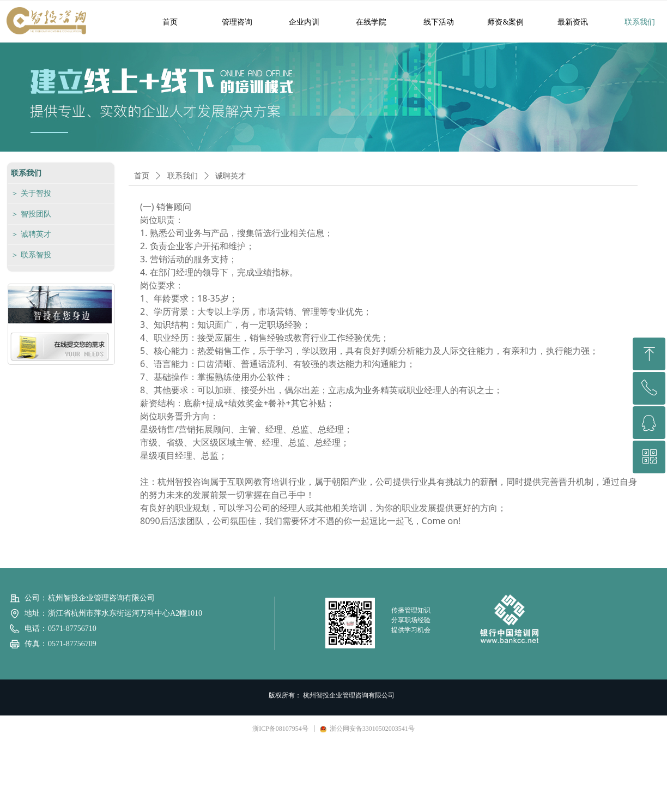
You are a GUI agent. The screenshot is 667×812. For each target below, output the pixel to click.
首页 (142, 176)
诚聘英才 (231, 176)
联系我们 (183, 176)
